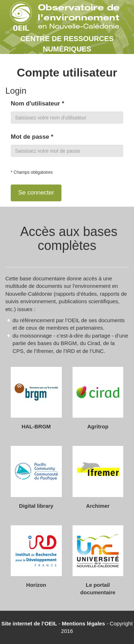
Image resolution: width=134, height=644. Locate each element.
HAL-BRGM (36, 426)
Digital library (36, 506)
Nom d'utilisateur (38, 104)
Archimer (98, 506)
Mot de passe (32, 137)
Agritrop (98, 426)
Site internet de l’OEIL (29, 623)
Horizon (36, 585)
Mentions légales (83, 623)
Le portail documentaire (98, 589)
